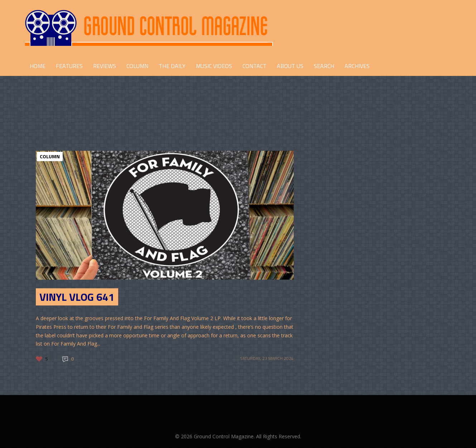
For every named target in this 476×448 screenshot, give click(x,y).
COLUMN (137, 66)
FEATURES (69, 66)
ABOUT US (290, 66)
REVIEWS (105, 66)
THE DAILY (172, 66)
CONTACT (254, 66)
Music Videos (214, 66)
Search (324, 66)
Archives (357, 66)
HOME (38, 66)
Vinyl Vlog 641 (77, 297)
